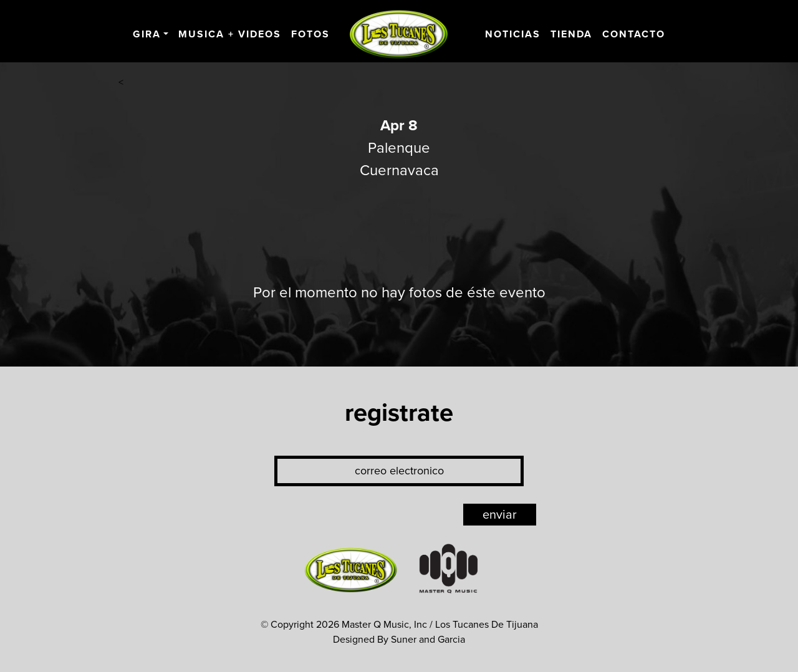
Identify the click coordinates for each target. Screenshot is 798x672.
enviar (500, 515)
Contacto (634, 34)
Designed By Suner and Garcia (399, 640)
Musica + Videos (230, 34)
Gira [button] (147, 34)
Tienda (571, 34)
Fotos (310, 34)
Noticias (513, 34)
